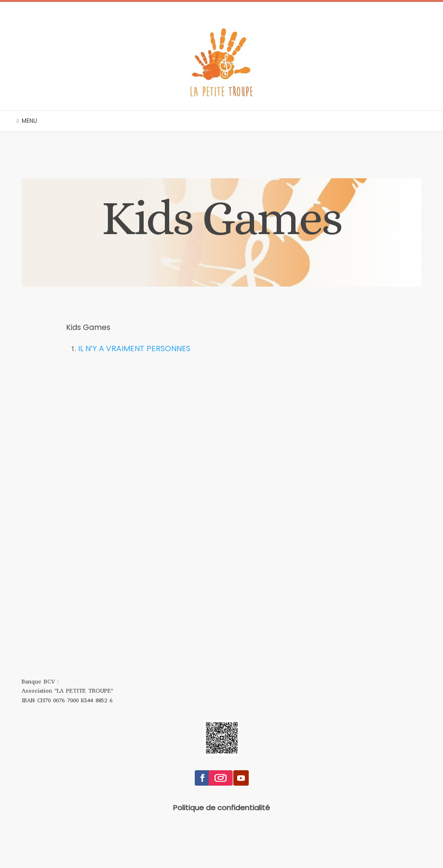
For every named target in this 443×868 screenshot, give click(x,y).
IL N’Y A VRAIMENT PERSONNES (134, 349)
